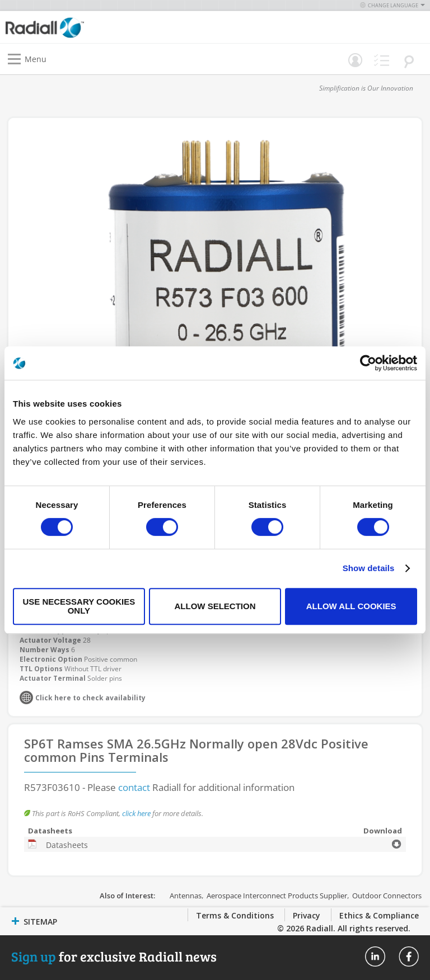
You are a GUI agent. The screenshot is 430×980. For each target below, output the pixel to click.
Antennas (186, 896)
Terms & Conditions (235, 915)
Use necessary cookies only (79, 606)
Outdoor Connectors (387, 896)
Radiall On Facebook (409, 957)
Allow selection (215, 606)
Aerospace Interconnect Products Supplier (277, 896)
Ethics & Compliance (379, 915)
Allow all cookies (351, 606)
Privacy (307, 915)
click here (136, 813)
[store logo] (113, 27)
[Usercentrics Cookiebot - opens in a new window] (368, 363)
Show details (369, 568)
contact (134, 787)
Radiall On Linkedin (375, 957)
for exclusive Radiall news (114, 956)
